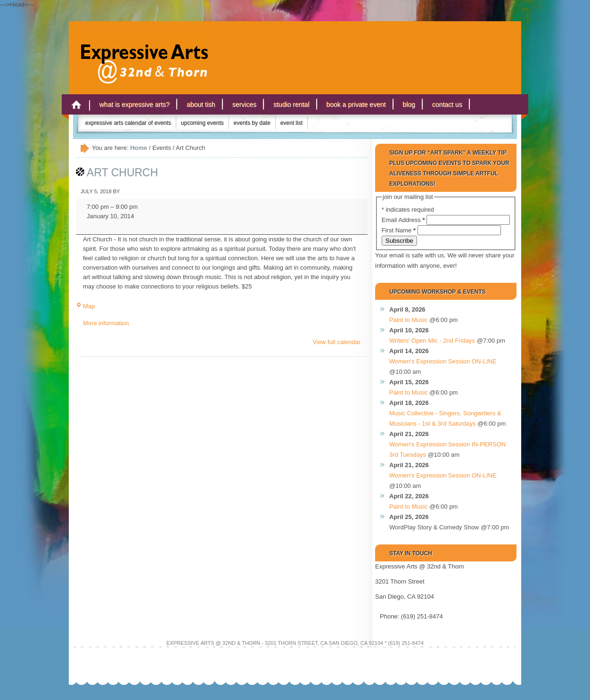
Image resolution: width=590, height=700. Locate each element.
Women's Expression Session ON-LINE (443, 361)
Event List (291, 123)
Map (85, 306)
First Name (400, 230)
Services (244, 105)
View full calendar (336, 342)
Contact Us (447, 105)
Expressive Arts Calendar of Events (128, 123)
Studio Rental (291, 105)
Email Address (404, 220)
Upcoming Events (202, 123)
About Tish (201, 105)
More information (106, 323)
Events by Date (252, 123)
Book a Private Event (356, 105)
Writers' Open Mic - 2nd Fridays (432, 341)
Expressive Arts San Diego (139, 51)
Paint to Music (409, 320)
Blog (409, 105)
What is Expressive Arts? (135, 105)
